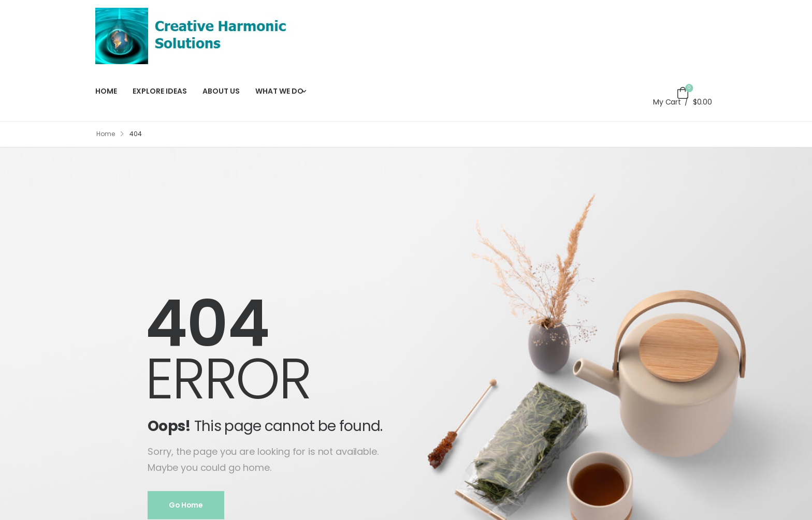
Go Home (186, 506)
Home (106, 134)
